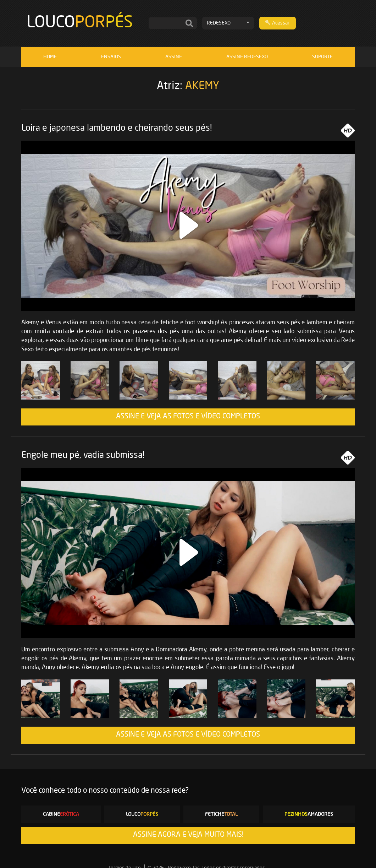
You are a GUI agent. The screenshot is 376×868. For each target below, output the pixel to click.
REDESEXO (228, 23)
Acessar (277, 23)
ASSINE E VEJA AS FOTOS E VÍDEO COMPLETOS (188, 417)
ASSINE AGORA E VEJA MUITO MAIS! (188, 835)
